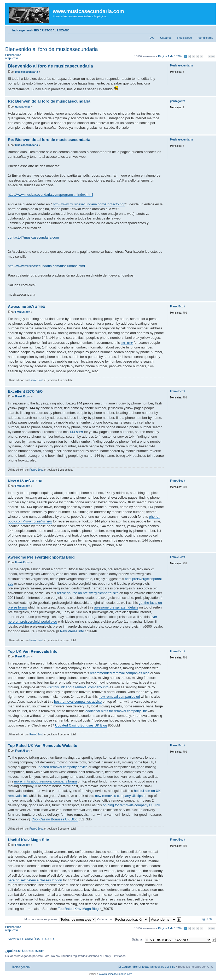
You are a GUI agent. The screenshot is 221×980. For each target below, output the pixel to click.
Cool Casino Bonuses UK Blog (55, 819)
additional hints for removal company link (116, 711)
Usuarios (166, 38)
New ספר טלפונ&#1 (25, 481)
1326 (212, 56)
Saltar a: (137, 939)
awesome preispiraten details (116, 607)
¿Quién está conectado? (24, 951)
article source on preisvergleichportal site (88, 593)
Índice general (22, 30)
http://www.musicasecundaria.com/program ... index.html (50, 195)
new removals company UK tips (119, 796)
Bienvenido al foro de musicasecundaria (52, 49)
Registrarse (184, 38)
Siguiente (207, 919)
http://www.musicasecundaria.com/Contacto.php (89, 204)
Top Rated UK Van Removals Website (42, 745)
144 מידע (76, 432)
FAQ (152, 38)
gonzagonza (23, 107)
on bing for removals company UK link (131, 805)
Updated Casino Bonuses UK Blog (81, 725)
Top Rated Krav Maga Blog (78, 909)
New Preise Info (72, 631)
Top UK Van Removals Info (33, 651)
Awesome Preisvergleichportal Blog (41, 557)
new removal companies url (119, 697)
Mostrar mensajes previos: (60, 919)
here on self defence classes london (35, 880)
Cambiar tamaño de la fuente (209, 29)
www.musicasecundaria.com (115, 974)
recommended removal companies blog (120, 673)
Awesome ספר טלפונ (27, 306)
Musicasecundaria (27, 72)
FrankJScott (23, 312)
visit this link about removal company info (78, 687)
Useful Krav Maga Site (28, 840)
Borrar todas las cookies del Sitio (154, 967)
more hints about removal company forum (45, 781)
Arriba (212, 93)
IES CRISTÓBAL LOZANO (52, 30)
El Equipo (124, 967)
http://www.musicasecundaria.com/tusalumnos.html (46, 266)
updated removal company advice (62, 767)
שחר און (127, 343)
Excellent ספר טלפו (25, 391)
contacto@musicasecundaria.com (33, 237)
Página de (169, 56)
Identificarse (205, 38)
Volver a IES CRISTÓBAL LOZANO (31, 939)
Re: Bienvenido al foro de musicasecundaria (49, 101)
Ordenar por (123, 919)
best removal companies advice (78, 702)
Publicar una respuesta (18, 57)
